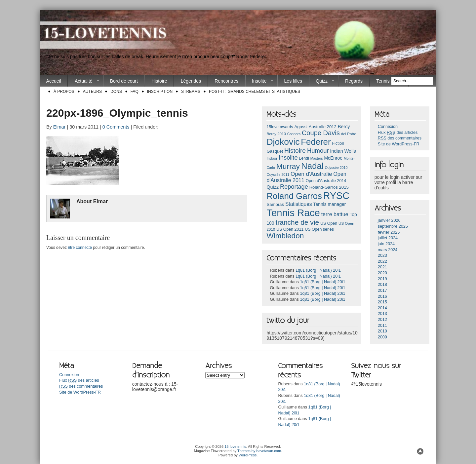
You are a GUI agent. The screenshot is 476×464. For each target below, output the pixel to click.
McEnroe (333, 158)
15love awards (280, 127)
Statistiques (299, 204)
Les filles (293, 81)
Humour (318, 151)
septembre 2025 (393, 226)
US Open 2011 (290, 229)
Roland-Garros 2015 (329, 187)
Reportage (294, 187)
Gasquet (275, 151)
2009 (382, 337)
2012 (382, 320)
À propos (64, 92)
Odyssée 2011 (278, 174)
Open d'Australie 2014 (326, 181)
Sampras (275, 204)
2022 (382, 261)
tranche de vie (297, 222)
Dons (116, 92)
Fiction (338, 143)
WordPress (248, 455)
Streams (191, 92)
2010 (382, 331)
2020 (382, 273)
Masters (317, 158)
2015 (382, 302)
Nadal (312, 166)
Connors (294, 134)
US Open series (319, 229)
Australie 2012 (323, 127)
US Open (329, 223)
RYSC (336, 196)
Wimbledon (285, 236)
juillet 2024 (388, 238)
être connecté (80, 248)
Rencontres (226, 81)
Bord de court (124, 81)
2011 (382, 326)
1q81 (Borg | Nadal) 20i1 (318, 270)
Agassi (301, 127)
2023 (382, 255)
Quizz (322, 81)
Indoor (272, 158)
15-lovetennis (235, 446)
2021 (382, 267)
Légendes (191, 81)
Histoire (159, 81)
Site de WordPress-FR (399, 144)
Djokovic (283, 142)
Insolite (260, 81)
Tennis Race (389, 81)
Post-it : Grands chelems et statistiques (255, 92)
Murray (288, 166)
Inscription (160, 92)
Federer (316, 142)
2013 (382, 314)
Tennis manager (330, 204)
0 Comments (116, 127)
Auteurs (92, 92)
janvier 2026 (389, 220)
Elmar (59, 127)
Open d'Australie (311, 174)
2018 (382, 285)
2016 (382, 296)
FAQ (135, 92)
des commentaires (400, 138)
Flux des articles (398, 133)
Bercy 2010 (276, 134)
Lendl (304, 158)
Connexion (388, 127)
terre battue (335, 214)
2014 (382, 308)
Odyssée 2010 (336, 168)
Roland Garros (294, 196)
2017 (382, 290)
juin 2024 (386, 244)
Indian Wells (343, 151)
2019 (382, 279)
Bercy (344, 127)
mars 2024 (388, 250)
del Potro (349, 134)
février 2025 (389, 232)
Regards (354, 81)
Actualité (84, 81)
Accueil (54, 81)
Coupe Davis (321, 133)
